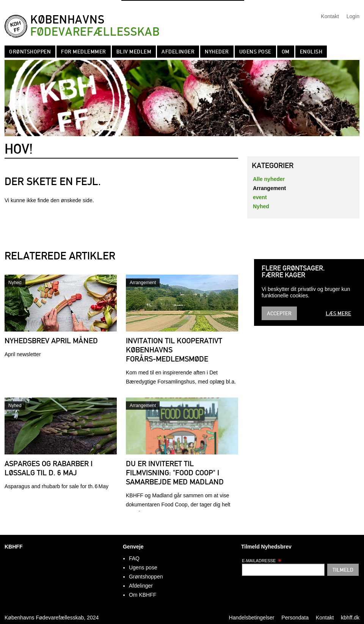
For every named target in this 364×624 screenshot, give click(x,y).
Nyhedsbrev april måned (51, 341)
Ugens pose (255, 52)
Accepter (279, 313)
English (311, 52)
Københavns (95, 26)
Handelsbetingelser (252, 618)
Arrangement (143, 283)
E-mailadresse (262, 561)
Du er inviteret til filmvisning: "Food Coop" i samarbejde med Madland (175, 473)
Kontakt (330, 16)
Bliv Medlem (134, 52)
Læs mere (338, 313)
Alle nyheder (269, 179)
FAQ (134, 558)
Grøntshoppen (30, 52)
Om (286, 52)
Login (353, 16)
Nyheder (217, 52)
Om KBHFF (143, 595)
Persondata (295, 618)
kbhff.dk (350, 618)
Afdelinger (178, 52)
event (260, 197)
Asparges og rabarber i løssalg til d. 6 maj (49, 468)
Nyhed (15, 283)
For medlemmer (84, 52)
